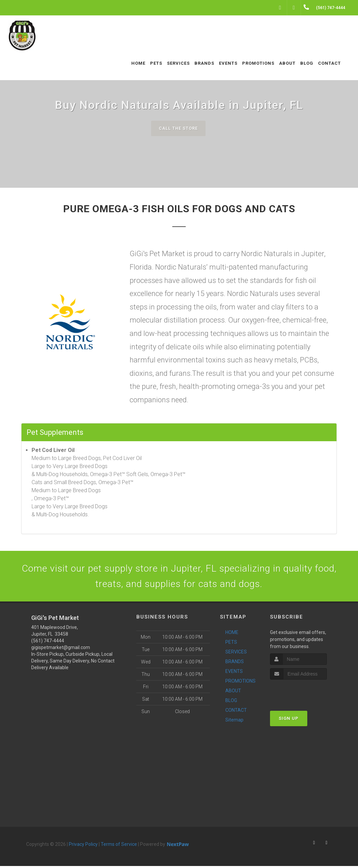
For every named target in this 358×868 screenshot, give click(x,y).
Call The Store (178, 128)
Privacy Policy (83, 846)
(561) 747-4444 (48, 643)
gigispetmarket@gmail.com (61, 649)
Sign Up (289, 721)
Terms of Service (119, 846)
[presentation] (306, 695)
